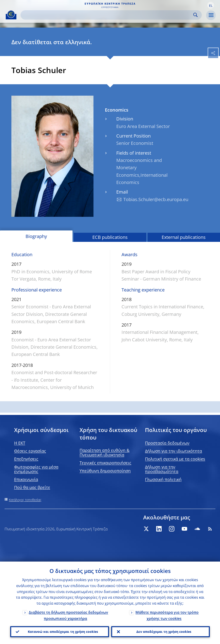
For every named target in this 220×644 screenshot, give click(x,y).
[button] (211, 5)
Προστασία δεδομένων (167, 443)
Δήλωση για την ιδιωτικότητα (173, 451)
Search (195, 15)
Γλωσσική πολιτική (163, 479)
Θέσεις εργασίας (30, 451)
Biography (36, 236)
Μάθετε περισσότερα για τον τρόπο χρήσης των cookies (167, 615)
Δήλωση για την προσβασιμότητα (162, 469)
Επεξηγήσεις (26, 459)
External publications (184, 237)
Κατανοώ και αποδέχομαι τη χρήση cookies (63, 632)
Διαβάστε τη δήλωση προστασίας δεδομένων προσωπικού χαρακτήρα (68, 615)
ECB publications (110, 237)
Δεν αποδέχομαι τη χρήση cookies (164, 632)
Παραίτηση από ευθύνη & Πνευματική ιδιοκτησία (105, 452)
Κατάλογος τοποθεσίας (25, 500)
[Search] (107, 15)
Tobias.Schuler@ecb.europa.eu (156, 199)
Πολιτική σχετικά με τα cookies (175, 459)
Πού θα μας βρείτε (32, 487)
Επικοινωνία (26, 479)
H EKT (20, 443)
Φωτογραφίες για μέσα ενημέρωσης (36, 469)
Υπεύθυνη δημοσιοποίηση (105, 471)
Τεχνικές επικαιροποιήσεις (105, 463)
